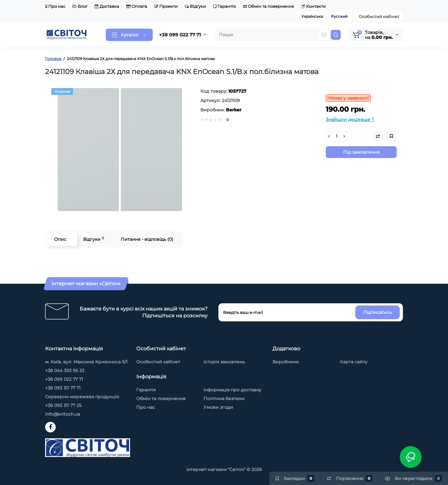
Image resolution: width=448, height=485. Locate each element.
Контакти (313, 6)
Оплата (137, 6)
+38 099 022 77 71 (180, 35)
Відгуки (195, 6)
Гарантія (224, 6)
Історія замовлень (224, 362)
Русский (339, 16)
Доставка (107, 6)
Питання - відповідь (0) (147, 239)
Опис (60, 239)
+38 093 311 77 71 (63, 388)
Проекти (166, 6)
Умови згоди (218, 407)
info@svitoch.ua (63, 414)
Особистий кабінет (379, 16)
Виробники (286, 362)
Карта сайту (354, 362)
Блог (80, 6)
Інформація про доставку (232, 390)
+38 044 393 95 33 (65, 371)
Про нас (55, 6)
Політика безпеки (224, 399)
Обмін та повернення (268, 6)
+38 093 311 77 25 (63, 405)
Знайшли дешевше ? (350, 119)
